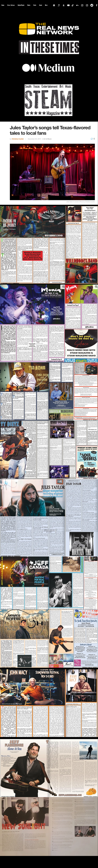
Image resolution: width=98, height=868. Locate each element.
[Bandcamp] (77, 5)
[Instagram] (82, 5)
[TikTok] (73, 5)
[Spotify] (54, 5)
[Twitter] (92, 5)
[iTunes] (59, 5)
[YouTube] (68, 5)
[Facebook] (97, 5)
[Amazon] (64, 5)
